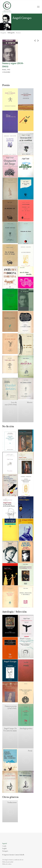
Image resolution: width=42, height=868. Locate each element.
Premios (18, 33)
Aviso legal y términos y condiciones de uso (13, 860)
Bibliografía (11, 33)
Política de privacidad (8, 862)
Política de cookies (7, 864)
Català (4, 846)
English (4, 848)
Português (5, 851)
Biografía (3, 33)
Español (5, 843)
